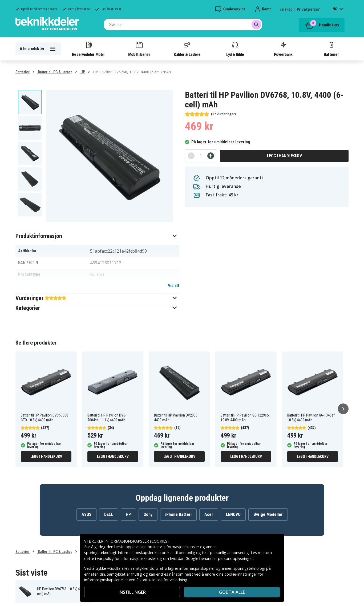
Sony (148, 514)
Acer (209, 514)
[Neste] (343, 409)
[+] (211, 156)
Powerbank (283, 49)
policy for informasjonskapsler (130, 558)
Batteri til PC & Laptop (55, 72)
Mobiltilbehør (139, 49)
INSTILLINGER (132, 592)
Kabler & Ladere (187, 49)
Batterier (331, 49)
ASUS (86, 514)
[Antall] (201, 156)
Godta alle (232, 592)
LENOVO (233, 514)
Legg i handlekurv (284, 156)
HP (82, 72)
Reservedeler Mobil (88, 49)
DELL (109, 514)
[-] (191, 156)
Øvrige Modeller (268, 514)
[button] (97, 236)
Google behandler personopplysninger (219, 558)
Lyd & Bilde (235, 49)
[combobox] (183, 25)
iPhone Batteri (178, 514)
